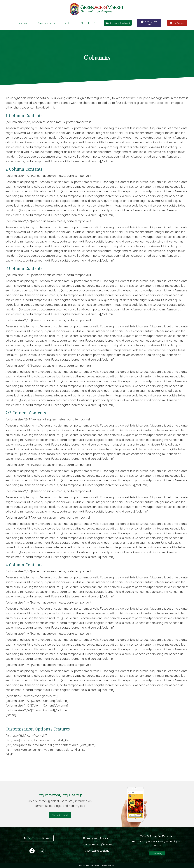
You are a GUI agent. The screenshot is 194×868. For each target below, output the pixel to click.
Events (67, 23)
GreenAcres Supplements (97, 844)
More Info (86, 23)
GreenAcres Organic (97, 851)
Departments (44, 23)
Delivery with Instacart (97, 838)
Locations (22, 23)
